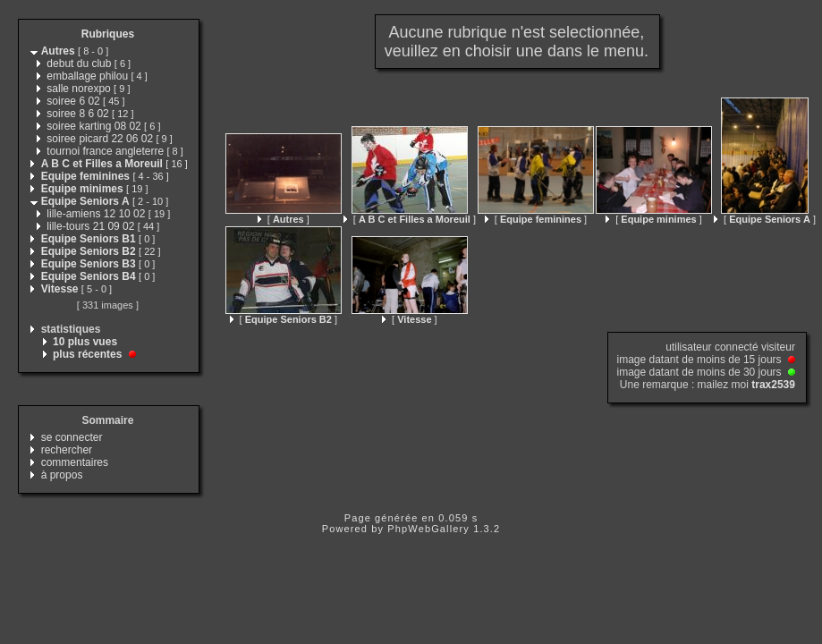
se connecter (72, 437)
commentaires (75, 462)
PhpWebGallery (428, 529)
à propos (62, 475)
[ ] (284, 219)
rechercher (67, 450)
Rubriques (108, 34)
